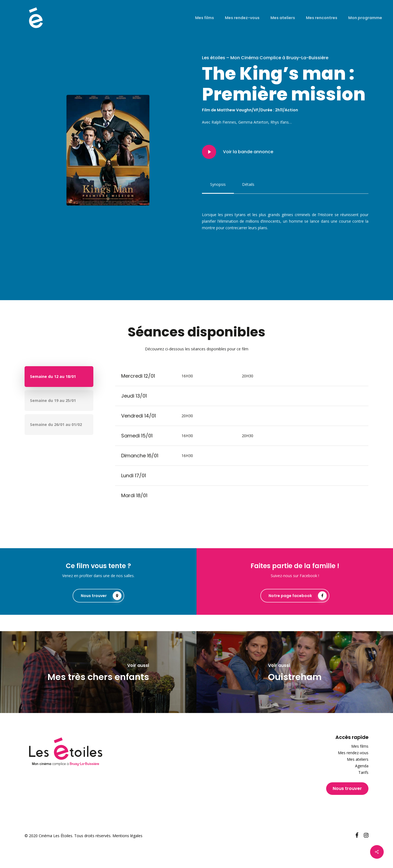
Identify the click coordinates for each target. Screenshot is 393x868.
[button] (218, 184)
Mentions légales (127, 836)
